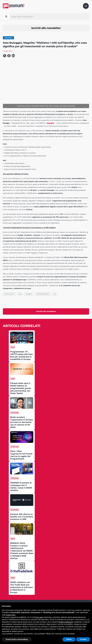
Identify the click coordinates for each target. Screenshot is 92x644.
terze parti (39, 617)
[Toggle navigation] (86, 6)
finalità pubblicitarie (66, 622)
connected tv (9, 294)
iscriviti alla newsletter (46, 28)
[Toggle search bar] (6, 16)
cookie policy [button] (11, 615)
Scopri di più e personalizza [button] (17, 639)
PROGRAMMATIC (43, 294)
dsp (20, 294)
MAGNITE (50, 123)
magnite (29, 294)
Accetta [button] (83, 639)
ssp (55, 294)
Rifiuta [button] (69, 639)
